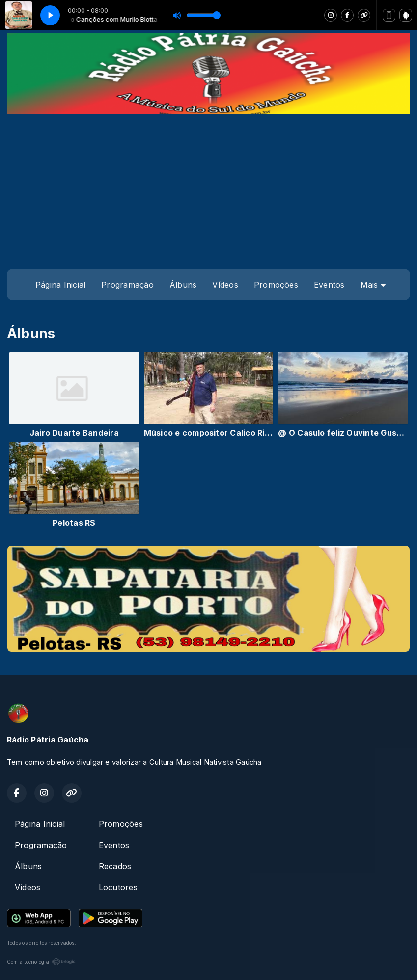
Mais (373, 285)
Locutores (118, 887)
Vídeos (225, 285)
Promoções (276, 285)
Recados (115, 866)
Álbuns (183, 285)
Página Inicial (60, 285)
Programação (127, 285)
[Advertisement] (208, 187)
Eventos (329, 285)
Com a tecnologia (41, 962)
